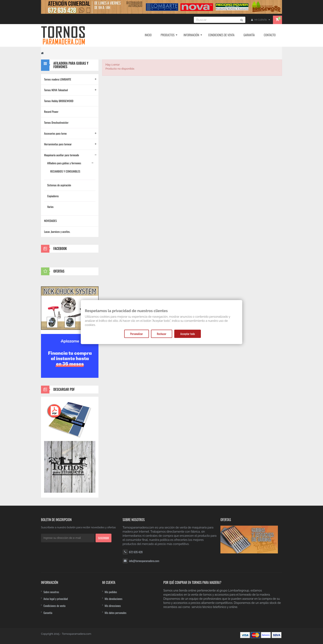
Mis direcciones (113, 606)
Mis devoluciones (114, 599)
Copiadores (53, 196)
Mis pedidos (111, 592)
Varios (50, 207)
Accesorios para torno (55, 133)
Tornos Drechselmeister (56, 122)
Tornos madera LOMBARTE (58, 79)
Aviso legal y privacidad (56, 599)
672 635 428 (136, 552)
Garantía (48, 613)
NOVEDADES (50, 221)
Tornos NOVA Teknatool (56, 90)
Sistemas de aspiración (59, 185)
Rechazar (162, 334)
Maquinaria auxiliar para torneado (61, 155)
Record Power (51, 111)
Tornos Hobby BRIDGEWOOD (59, 101)
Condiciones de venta (54, 606)
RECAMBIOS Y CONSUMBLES (65, 171)
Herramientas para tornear (58, 144)
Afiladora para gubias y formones (64, 163)
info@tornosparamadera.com (144, 561)
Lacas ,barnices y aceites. (57, 232)
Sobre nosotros (51, 592)
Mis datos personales (116, 613)
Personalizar (136, 334)
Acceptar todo (188, 334)
